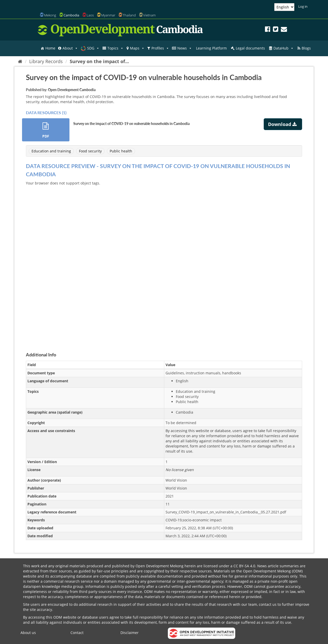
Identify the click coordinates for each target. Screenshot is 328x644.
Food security (90, 151)
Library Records (46, 61)
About (70, 48)
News (185, 48)
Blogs (306, 48)
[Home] (20, 61)
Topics (115, 48)
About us (28, 633)
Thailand (129, 15)
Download (283, 124)
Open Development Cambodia (72, 90)
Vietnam (149, 15)
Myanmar (108, 15)
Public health (121, 151)
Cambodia (71, 15)
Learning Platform (211, 48)
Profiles (160, 48)
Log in (303, 6)
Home (50, 48)
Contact (77, 633)
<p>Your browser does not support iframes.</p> (164, 263)
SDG (93, 48)
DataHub (284, 48)
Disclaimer (130, 633)
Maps (137, 48)
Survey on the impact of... (99, 61)
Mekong (50, 15)
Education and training (51, 151)
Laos (90, 15)
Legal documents (250, 48)
